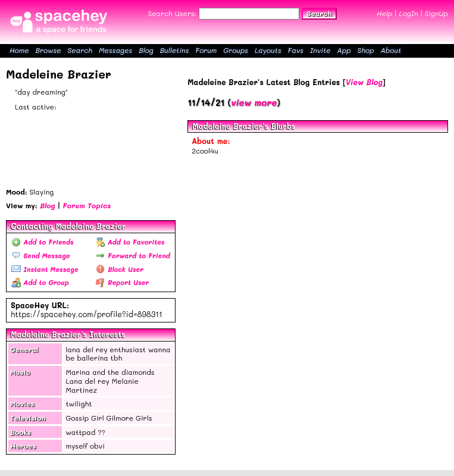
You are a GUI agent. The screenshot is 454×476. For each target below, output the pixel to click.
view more (254, 102)
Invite (320, 50)
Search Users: (172, 13)
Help (384, 13)
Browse (48, 50)
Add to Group (40, 282)
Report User (122, 282)
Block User (120, 269)
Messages (115, 50)
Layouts (268, 50)
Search (319, 13)
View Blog (364, 82)
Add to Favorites (130, 242)
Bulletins (175, 50)
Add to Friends (43, 242)
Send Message (41, 256)
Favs (296, 50)
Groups (236, 50)
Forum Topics (87, 205)
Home (19, 50)
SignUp (436, 13)
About (391, 50)
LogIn (408, 13)
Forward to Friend (133, 256)
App (344, 50)
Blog (146, 50)
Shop (366, 50)
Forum (206, 50)
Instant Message (45, 269)
